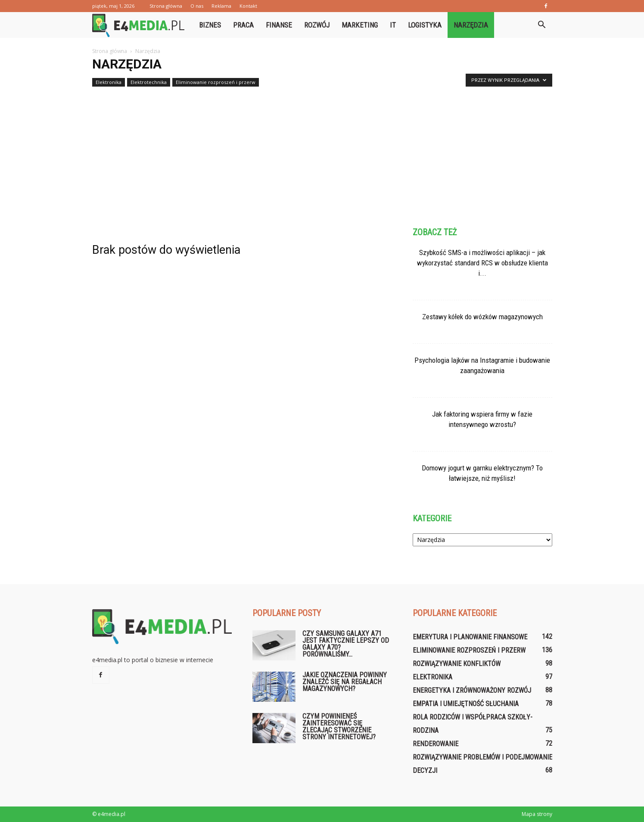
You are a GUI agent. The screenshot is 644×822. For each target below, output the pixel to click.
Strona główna (166, 6)
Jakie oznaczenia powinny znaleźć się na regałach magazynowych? (345, 682)
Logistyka (425, 25)
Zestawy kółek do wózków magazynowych (482, 317)
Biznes (210, 25)
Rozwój (317, 25)
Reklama (221, 6)
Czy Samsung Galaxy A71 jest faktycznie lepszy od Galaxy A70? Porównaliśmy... (346, 644)
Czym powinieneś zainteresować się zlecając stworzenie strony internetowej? (339, 727)
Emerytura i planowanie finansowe (470, 637)
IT (393, 25)
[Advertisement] (322, 154)
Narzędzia (471, 25)
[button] (542, 25)
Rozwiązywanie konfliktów (457, 664)
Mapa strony (537, 814)
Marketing (360, 25)
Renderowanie (436, 744)
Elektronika (109, 82)
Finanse (279, 25)
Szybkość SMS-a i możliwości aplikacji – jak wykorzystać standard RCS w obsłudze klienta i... (482, 263)
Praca (243, 25)
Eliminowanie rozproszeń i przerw (216, 82)
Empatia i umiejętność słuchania (466, 704)
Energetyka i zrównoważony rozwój (472, 690)
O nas (197, 6)
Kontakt (248, 6)
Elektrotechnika (149, 82)
